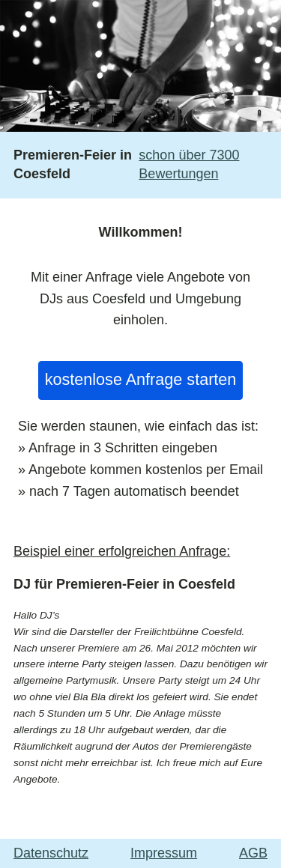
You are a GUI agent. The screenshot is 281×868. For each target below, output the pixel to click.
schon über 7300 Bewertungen (189, 164)
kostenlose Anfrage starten (141, 379)
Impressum (164, 853)
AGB (253, 853)
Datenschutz (51, 853)
